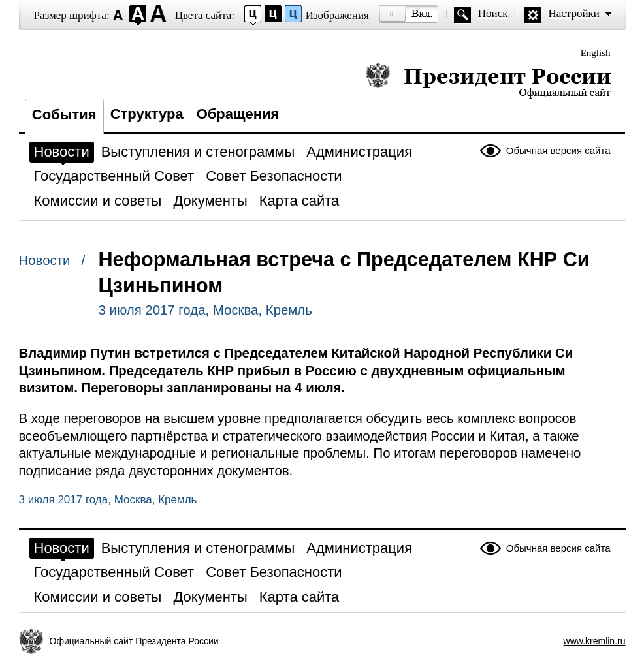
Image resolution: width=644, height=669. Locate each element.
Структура (147, 114)
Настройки (574, 13)
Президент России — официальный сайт (488, 80)
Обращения (238, 114)
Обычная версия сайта (558, 150)
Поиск (493, 13)
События (64, 115)
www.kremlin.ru (595, 641)
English (596, 53)
